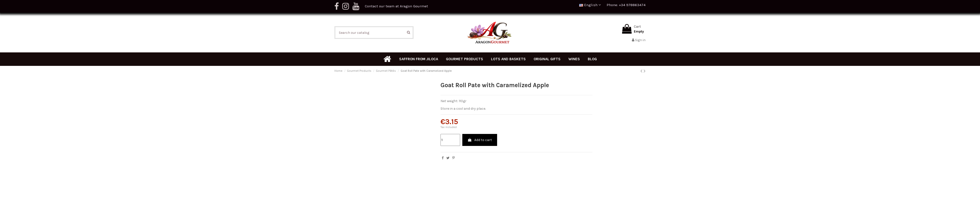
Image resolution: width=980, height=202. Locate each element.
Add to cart (480, 140)
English (590, 5)
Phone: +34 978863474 (626, 5)
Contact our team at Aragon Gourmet (396, 6)
